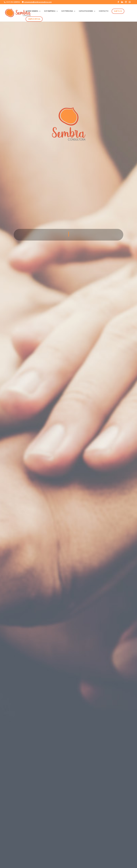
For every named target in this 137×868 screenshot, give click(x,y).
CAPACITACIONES (86, 11)
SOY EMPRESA (50, 11)
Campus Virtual (34, 19)
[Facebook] (118, 3)
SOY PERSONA (67, 11)
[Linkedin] (122, 3)
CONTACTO (104, 11)
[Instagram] (126, 3)
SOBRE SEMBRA (32, 11)
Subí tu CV (118, 11)
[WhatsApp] (130, 3)
